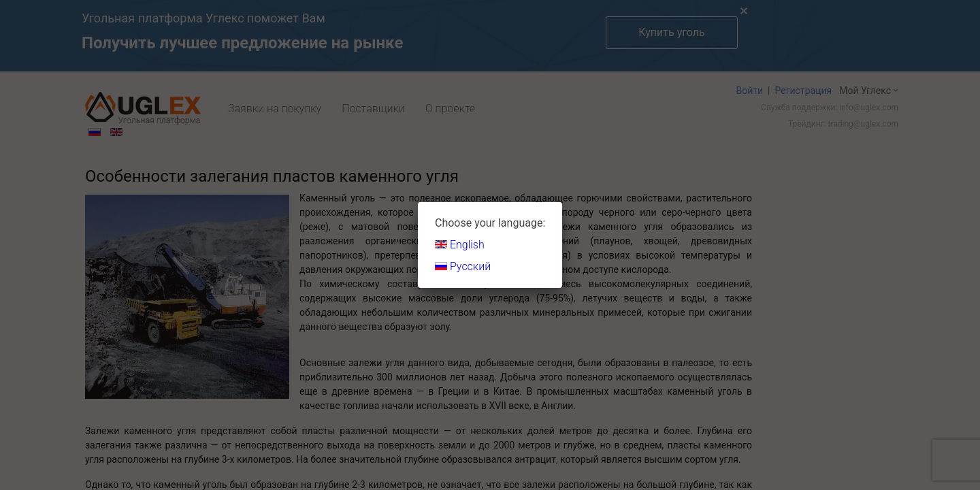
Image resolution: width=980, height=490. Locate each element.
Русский (463, 266)
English (460, 245)
